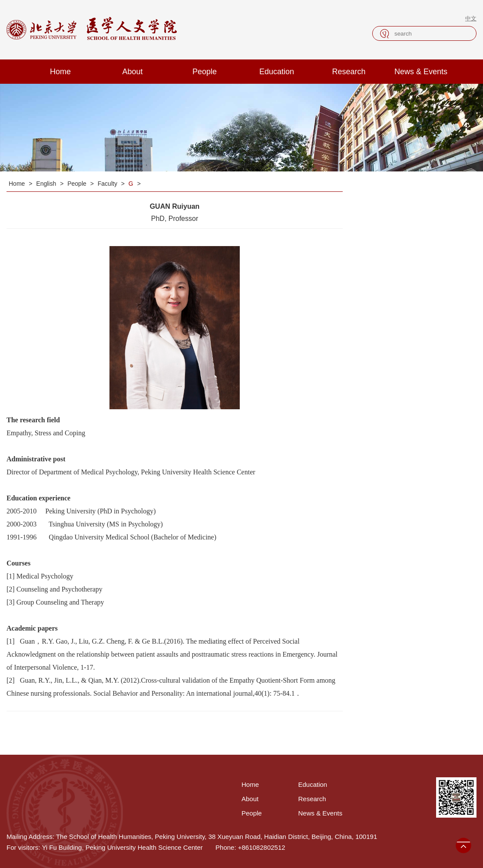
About (132, 72)
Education (277, 72)
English (47, 184)
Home (60, 72)
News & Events (421, 72)
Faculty (108, 184)
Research (349, 72)
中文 (471, 18)
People (205, 72)
